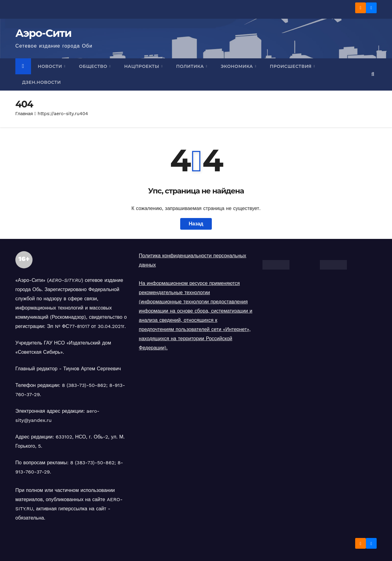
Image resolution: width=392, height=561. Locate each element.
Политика (191, 66)
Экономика (237, 66)
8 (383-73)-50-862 (84, 385)
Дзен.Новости (41, 82)
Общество (94, 66)
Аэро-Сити (43, 33)
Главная (24, 114)
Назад (196, 224)
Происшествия (291, 66)
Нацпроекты (142, 66)
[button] (373, 74)
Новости (50, 66)
